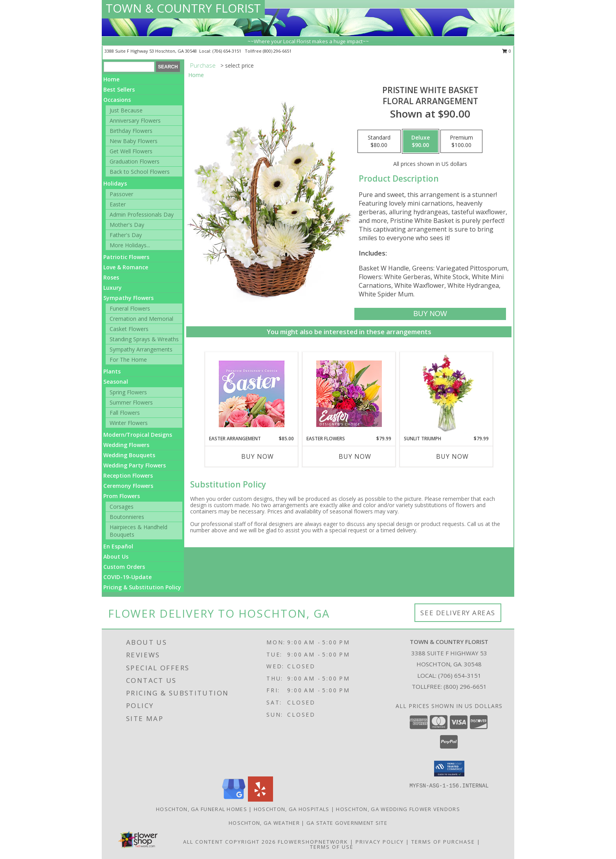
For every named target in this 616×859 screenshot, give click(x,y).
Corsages (122, 507)
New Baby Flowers (134, 141)
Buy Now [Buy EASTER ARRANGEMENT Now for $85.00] (258, 456)
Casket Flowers (129, 329)
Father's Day (126, 235)
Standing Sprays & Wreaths (144, 339)
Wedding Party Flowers (135, 465)
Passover (121, 194)
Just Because (126, 110)
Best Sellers (119, 89)
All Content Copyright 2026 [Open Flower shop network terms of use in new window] (229, 842)
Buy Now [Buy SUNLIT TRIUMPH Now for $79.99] (452, 456)
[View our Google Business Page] (234, 799)
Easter (118, 204)
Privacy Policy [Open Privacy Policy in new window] (380, 842)
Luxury (113, 288)
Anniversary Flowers (135, 120)
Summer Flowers (131, 402)
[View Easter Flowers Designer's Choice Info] (349, 394)
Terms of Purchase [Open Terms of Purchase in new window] (443, 842)
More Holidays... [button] (130, 245)
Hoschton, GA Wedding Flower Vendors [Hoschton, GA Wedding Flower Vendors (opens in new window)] (398, 809)
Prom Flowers (122, 496)
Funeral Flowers (130, 308)
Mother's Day (127, 225)
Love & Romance (126, 267)
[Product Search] (129, 67)
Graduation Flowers (135, 161)
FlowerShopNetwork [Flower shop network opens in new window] (313, 842)
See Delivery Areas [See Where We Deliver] (458, 613)
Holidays (115, 183)
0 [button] (507, 51)
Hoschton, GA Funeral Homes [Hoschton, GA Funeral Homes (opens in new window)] (202, 809)
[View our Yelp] (260, 799)
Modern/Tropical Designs (138, 435)
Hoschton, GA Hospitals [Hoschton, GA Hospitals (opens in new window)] (292, 809)
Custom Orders (124, 567)
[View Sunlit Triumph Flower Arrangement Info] (446, 394)
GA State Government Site (347, 823)
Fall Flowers (125, 413)
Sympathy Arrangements (141, 349)
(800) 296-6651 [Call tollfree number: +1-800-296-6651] (277, 51)
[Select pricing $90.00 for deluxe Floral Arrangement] (421, 142)
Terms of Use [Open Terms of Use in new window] (332, 847)
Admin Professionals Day (142, 214)
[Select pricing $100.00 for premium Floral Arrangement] (461, 142)
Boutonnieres (127, 517)
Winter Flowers (129, 423)
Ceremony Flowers (128, 486)
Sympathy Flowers (128, 298)
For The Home (128, 360)
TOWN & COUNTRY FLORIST (183, 8)
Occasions (117, 100)
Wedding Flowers (126, 445)
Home (111, 79)
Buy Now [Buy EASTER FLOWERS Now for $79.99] (355, 456)
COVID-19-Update (127, 577)
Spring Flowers (128, 392)
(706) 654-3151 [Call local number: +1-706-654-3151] (227, 51)
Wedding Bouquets (129, 455)
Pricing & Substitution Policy (142, 587)
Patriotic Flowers (126, 257)
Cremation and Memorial (141, 319)
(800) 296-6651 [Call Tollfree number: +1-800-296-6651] (465, 686)
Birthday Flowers (131, 131)
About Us (116, 556)
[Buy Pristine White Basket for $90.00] (430, 314)
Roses (111, 277)
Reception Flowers (128, 475)
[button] (449, 769)
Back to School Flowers (140, 172)
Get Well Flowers (131, 151)
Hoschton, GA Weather (264, 823)
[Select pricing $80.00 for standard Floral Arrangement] (379, 142)
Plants (112, 371)
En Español (118, 546)
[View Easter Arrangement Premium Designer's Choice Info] (252, 394)
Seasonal (116, 382)
